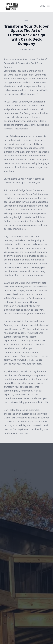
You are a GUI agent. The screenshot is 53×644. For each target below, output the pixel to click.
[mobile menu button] (48, 6)
